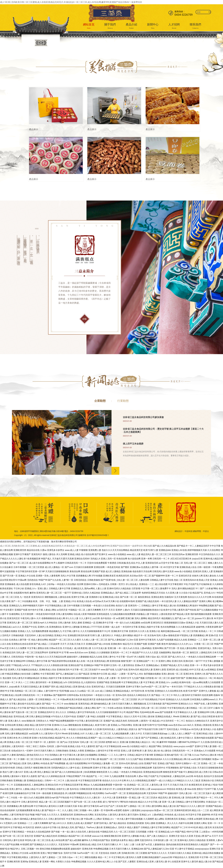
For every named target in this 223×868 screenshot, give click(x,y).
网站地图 (148, 546)
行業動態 (123, 401)
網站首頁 (89, 26)
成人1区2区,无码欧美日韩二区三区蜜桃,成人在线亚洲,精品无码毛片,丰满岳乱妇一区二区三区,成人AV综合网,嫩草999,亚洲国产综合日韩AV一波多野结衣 (71, 2)
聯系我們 (195, 26)
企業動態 (100, 401)
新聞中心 (153, 26)
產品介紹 (131, 26)
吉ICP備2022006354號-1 (98, 535)
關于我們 (110, 26)
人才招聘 (174, 26)
